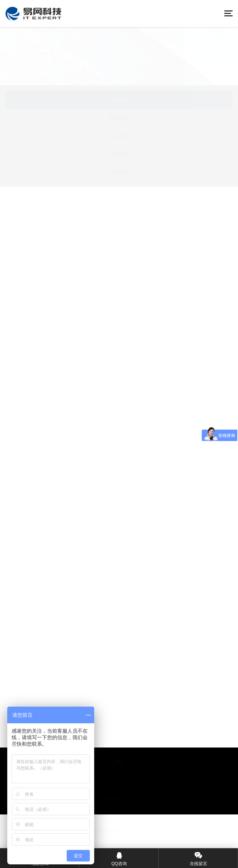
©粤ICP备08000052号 (99, 831)
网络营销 (119, 118)
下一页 (196, 738)
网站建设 (119, 100)
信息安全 (119, 154)
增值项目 (119, 172)
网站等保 (119, 136)
